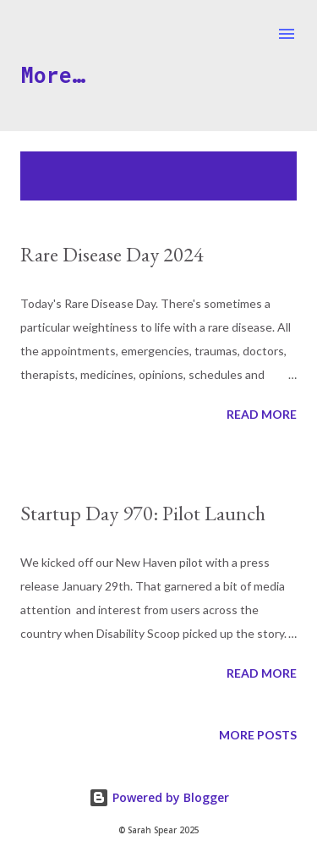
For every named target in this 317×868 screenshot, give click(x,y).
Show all (253, 168)
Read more (262, 414)
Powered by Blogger (159, 797)
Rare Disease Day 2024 (112, 254)
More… (52, 75)
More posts (258, 735)
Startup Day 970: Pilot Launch (143, 513)
